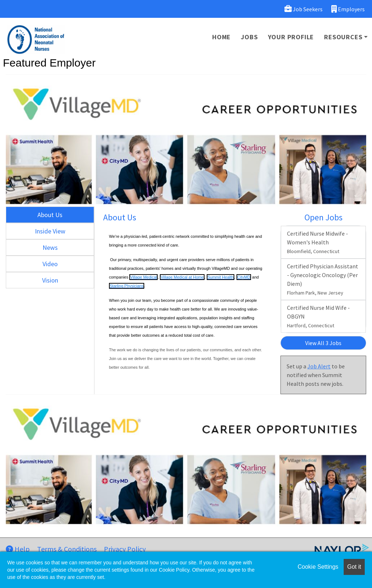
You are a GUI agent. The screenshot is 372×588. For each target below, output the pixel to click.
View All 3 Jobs (323, 343)
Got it (354, 567)
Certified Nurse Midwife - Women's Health (318, 242)
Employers (348, 9)
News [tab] (50, 247)
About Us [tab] (50, 215)
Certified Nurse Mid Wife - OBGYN (318, 316)
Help (18, 549)
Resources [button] (343, 37)
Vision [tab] (50, 280)
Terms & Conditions (67, 549)
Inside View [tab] (50, 231)
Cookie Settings (318, 567)
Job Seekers (304, 9)
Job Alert (319, 366)
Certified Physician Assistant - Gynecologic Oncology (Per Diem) (323, 279)
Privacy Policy (125, 549)
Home (221, 37)
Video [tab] (50, 264)
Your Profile (291, 37)
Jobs (249, 37)
